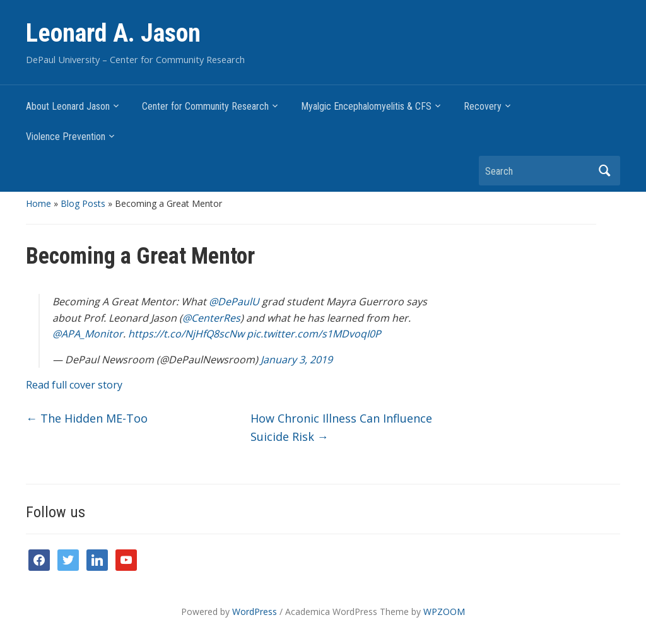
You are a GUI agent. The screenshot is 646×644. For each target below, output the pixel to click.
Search (604, 171)
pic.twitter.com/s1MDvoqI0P (314, 334)
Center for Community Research (205, 106)
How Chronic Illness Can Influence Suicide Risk (341, 427)
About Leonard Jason (68, 106)
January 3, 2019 (297, 360)
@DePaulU (234, 302)
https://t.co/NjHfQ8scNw (186, 334)
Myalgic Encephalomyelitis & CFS (366, 106)
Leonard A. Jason (113, 33)
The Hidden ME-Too (87, 418)
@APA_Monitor (88, 334)
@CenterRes (211, 318)
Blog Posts (83, 203)
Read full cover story (74, 385)
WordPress (255, 612)
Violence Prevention (66, 137)
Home (38, 203)
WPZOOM (444, 612)
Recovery (483, 106)
